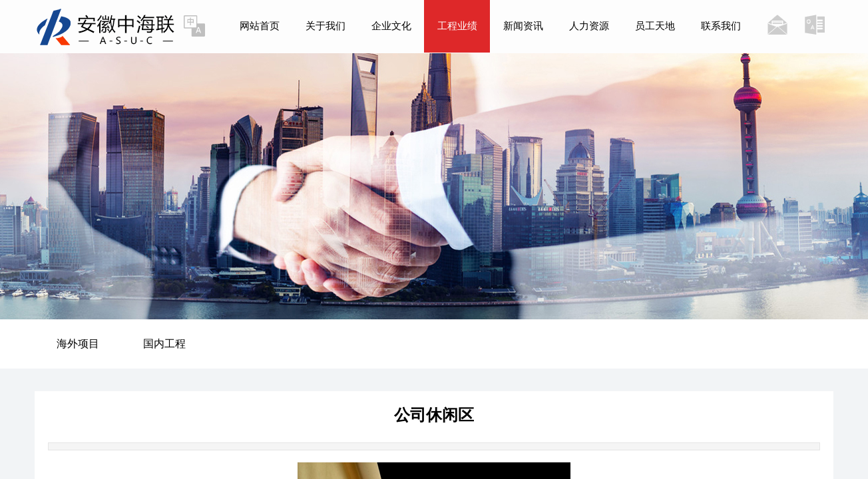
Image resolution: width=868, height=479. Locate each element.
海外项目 (78, 344)
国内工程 (164, 344)
